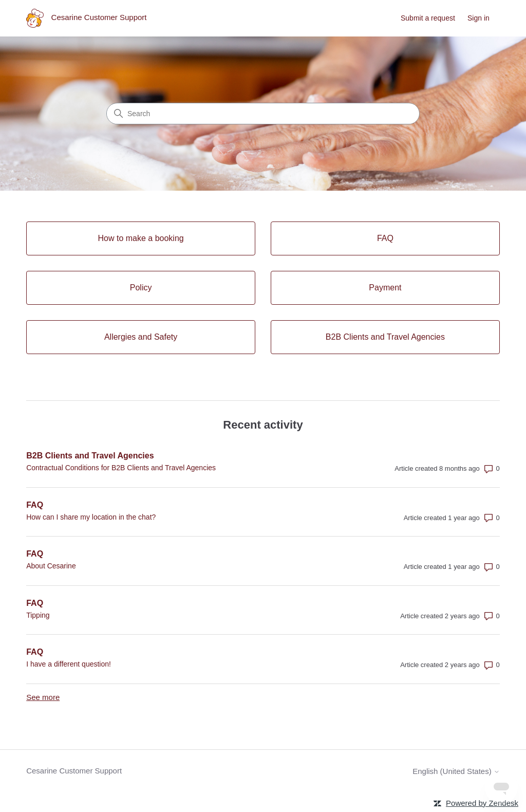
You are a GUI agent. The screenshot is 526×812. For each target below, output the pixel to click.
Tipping (38, 615)
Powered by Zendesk (482, 803)
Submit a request (428, 18)
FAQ (35, 505)
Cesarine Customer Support (74, 771)
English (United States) (456, 771)
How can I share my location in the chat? (91, 517)
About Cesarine (51, 566)
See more (43, 697)
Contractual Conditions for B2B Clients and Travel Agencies (121, 468)
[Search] (263, 114)
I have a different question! (69, 664)
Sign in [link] (478, 18)
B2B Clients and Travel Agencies (90, 456)
